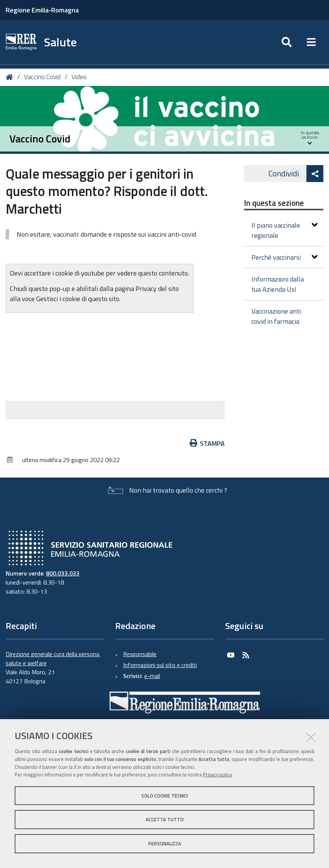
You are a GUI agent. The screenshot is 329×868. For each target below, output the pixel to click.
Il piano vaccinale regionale (285, 230)
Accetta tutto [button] (165, 819)
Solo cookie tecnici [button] (164, 796)
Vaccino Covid (42, 77)
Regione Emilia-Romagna (42, 10)
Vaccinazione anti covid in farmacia (276, 316)
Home (11, 77)
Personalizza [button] (165, 844)
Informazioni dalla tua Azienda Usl (278, 284)
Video (79, 77)
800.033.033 (63, 573)
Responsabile (140, 654)
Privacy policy (217, 775)
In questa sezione (274, 203)
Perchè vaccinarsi (285, 257)
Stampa (207, 443)
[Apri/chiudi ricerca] (287, 42)
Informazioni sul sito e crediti (160, 665)
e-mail (152, 676)
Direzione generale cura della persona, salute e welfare (53, 658)
